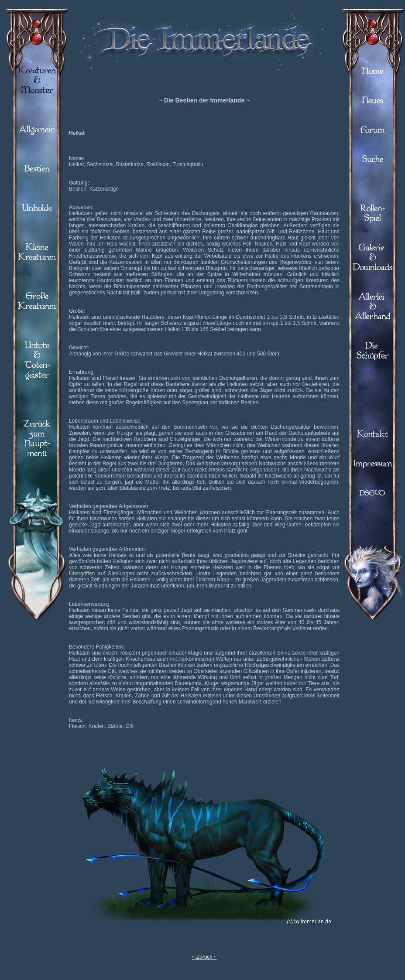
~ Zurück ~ (204, 957)
